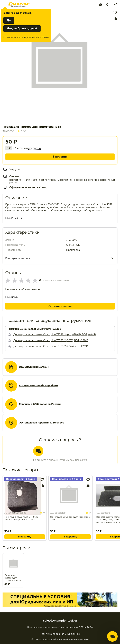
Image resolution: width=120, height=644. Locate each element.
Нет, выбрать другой (22, 28)
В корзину (60, 157)
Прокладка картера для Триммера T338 (13, 578)
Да (9, 20)
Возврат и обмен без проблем (38, 386)
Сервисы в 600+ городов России (40, 404)
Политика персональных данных (60, 634)
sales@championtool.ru (60, 621)
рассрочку (35, 148)
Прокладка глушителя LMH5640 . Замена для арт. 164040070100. (22, 518)
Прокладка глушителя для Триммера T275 (70, 518)
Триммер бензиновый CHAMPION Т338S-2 (34, 329)
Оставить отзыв (60, 306)
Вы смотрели (16, 548)
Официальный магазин (34, 367)
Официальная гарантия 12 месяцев (41, 423)
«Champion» (46, 639)
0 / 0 (22, 131)
